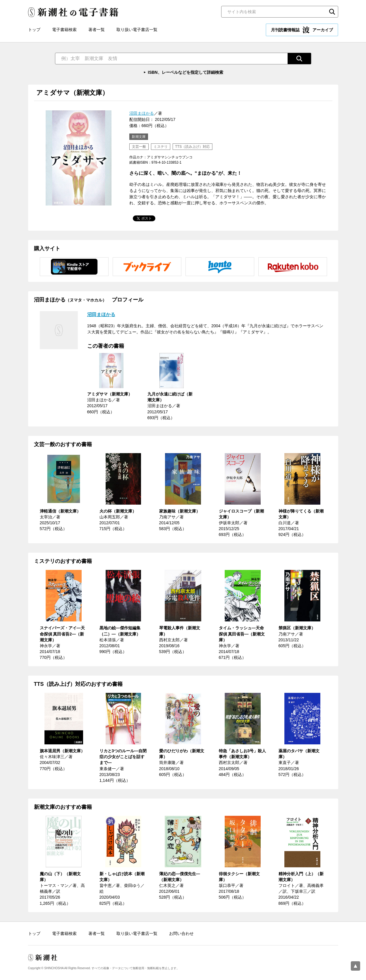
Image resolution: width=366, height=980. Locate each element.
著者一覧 (97, 30)
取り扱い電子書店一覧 (137, 30)
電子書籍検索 (64, 30)
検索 (332, 12)
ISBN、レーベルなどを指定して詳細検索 (185, 72)
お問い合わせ (181, 933)
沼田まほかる (142, 113)
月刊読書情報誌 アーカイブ (302, 30)
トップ (34, 30)
